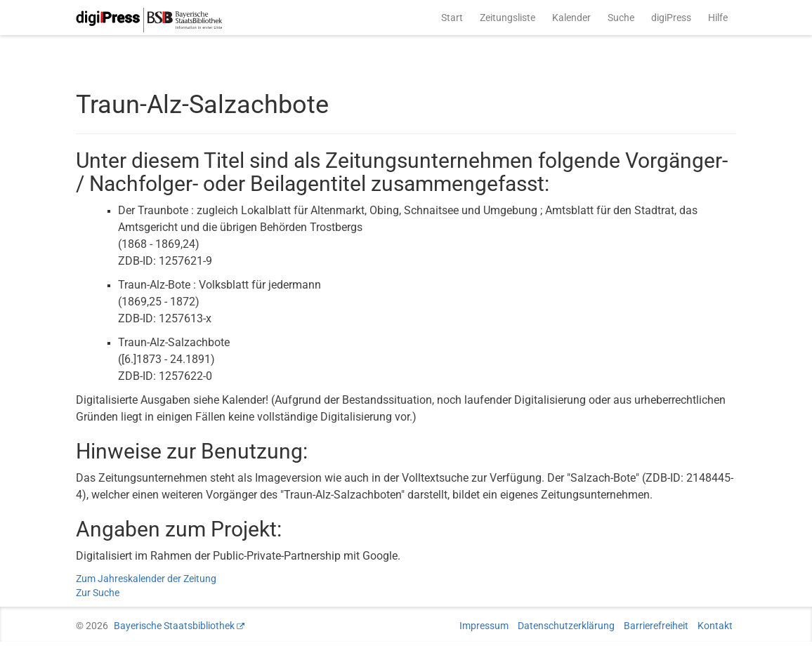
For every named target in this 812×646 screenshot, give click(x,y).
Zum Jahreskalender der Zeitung (146, 579)
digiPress (671, 18)
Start (452, 18)
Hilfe (718, 18)
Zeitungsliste (507, 18)
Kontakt (715, 626)
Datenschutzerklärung (566, 626)
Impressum (484, 626)
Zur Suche (98, 593)
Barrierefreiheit (656, 626)
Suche (621, 18)
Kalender (571, 18)
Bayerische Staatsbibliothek (174, 626)
